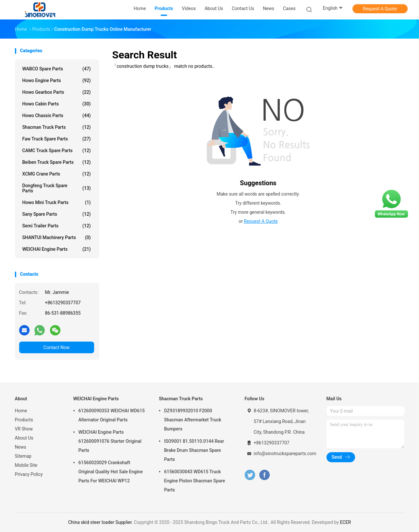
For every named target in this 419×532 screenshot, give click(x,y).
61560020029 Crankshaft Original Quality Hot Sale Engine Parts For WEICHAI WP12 (111, 472)
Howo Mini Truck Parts (57, 202)
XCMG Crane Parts (57, 174)
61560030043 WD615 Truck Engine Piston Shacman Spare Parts (195, 481)
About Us (24, 438)
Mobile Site (26, 465)
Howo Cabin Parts (57, 104)
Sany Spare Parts (57, 214)
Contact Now (57, 347)
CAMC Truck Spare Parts (57, 151)
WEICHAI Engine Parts (57, 249)
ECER (345, 522)
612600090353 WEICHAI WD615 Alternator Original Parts (112, 415)
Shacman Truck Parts (57, 127)
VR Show (24, 429)
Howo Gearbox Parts (57, 92)
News (21, 447)
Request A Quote (380, 9)
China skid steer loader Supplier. (101, 522)
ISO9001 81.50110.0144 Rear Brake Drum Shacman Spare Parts (194, 450)
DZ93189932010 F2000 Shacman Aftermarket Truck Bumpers (193, 420)
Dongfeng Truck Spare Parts (57, 188)
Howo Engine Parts (57, 80)
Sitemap (23, 456)
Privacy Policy (29, 474)
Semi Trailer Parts (57, 226)
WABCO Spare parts (57, 69)
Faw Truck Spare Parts (57, 139)
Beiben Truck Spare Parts (57, 162)
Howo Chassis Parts (57, 115)
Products (24, 420)
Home (21, 411)
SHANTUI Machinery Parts (57, 237)
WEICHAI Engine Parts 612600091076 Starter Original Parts (110, 441)
